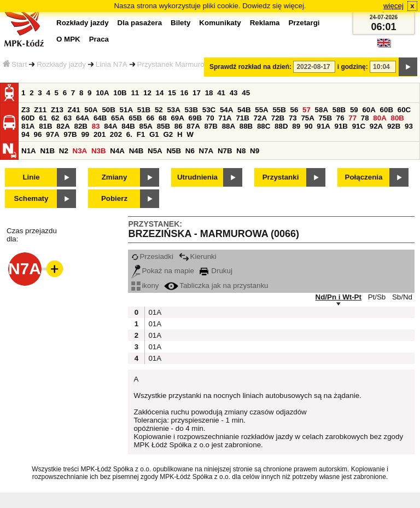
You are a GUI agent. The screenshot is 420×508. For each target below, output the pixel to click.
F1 (141, 134)
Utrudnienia (197, 177)
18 (209, 93)
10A (102, 93)
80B (398, 118)
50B (108, 110)
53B (191, 110)
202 (116, 134)
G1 (154, 134)
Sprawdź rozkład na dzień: (250, 67)
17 (197, 93)
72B (278, 118)
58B (339, 110)
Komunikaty (220, 23)
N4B (136, 151)
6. (129, 134)
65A (118, 118)
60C (404, 110)
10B (120, 93)
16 (185, 93)
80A (380, 118)
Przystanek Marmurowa (176, 64)
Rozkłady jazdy (61, 64)
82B (80, 126)
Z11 (40, 110)
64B (100, 118)
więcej (393, 6)
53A (173, 110)
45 (246, 93)
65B (135, 118)
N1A (29, 151)
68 (163, 118)
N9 (255, 151)
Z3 (26, 110)
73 (293, 118)
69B (195, 118)
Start (15, 64)
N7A (206, 151)
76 (340, 118)
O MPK (68, 39)
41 (221, 93)
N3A (80, 151)
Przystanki (281, 177)
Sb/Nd (402, 297)
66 (150, 118)
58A (322, 110)
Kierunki (198, 256)
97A (52, 134)
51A (126, 110)
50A (91, 110)
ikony (145, 285)
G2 (168, 134)
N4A (117, 151)
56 (294, 110)
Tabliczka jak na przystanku (216, 285)
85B (164, 126)
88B (246, 126)
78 (365, 118)
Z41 (74, 110)
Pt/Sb (377, 297)
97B (70, 134)
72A (260, 118)
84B (128, 126)
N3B (99, 151)
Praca (99, 39)
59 (354, 110)
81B (45, 126)
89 (296, 126)
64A (83, 118)
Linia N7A (112, 64)
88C (264, 126)
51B (144, 110)
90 (309, 126)
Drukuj (216, 271)
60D (28, 118)
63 (68, 118)
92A (376, 126)
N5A (155, 151)
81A (28, 126)
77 (352, 118)
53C (209, 110)
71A (225, 118)
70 (210, 118)
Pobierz (114, 198)
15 (172, 93)
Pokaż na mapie (163, 271)
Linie (31, 177)
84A (110, 126)
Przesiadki (152, 256)
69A (177, 118)
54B (244, 110)
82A (63, 126)
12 (147, 93)
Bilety (180, 23)
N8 (241, 151)
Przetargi (304, 23)
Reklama (265, 23)
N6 (190, 151)
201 (100, 134)
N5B (174, 151)
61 (43, 118)
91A (323, 126)
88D (281, 126)
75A (307, 118)
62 (56, 118)
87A (193, 126)
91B (341, 126)
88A (229, 126)
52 (159, 110)
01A (154, 312)
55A (261, 110)
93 (409, 126)
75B (325, 118)
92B (394, 126)
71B (242, 118)
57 (307, 110)
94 (25, 134)
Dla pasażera (140, 23)
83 (96, 126)
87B (211, 126)
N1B (47, 151)
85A (145, 126)
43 (234, 93)
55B (279, 110)
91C (359, 126)
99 (85, 134)
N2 (64, 151)
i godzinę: (353, 67)
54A (226, 110)
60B (387, 110)
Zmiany (115, 177)
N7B (225, 151)
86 (179, 126)
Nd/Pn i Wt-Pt (339, 297)
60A (369, 110)
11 (135, 93)
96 (38, 134)
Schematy (31, 198)
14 (160, 93)
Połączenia (364, 177)
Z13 (57, 110)
